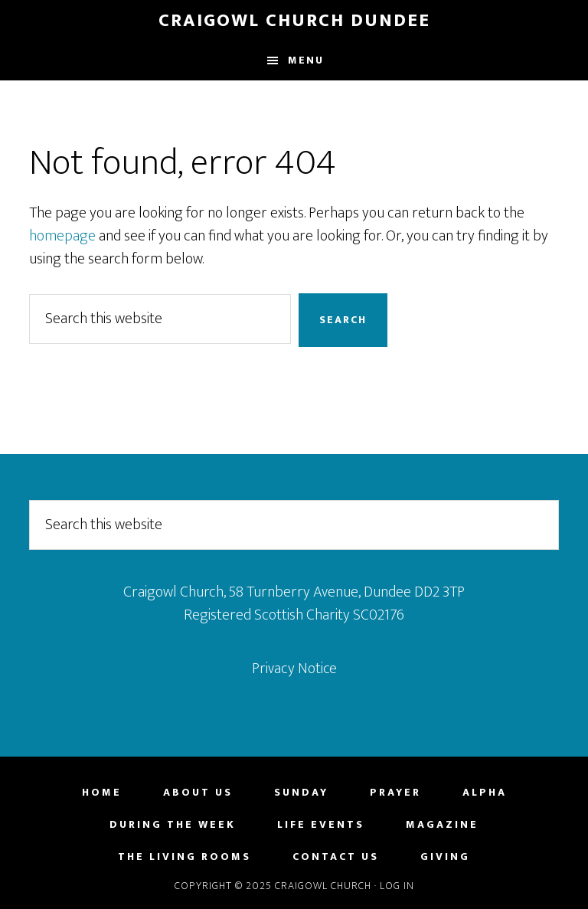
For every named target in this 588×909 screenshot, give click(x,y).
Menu (306, 60)
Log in (397, 886)
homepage (62, 236)
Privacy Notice (294, 669)
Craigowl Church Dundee (294, 21)
